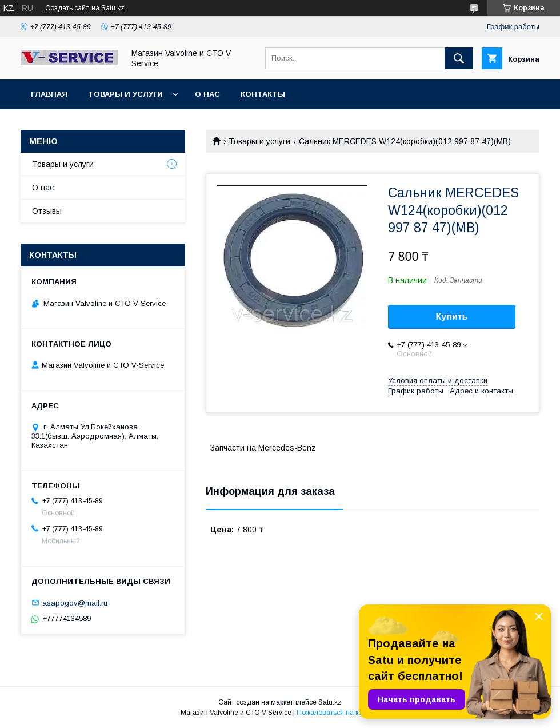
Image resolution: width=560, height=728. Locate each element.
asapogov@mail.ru (75, 602)
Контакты (263, 94)
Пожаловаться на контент (338, 713)
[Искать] (459, 58)
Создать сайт (67, 8)
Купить (452, 317)
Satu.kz (330, 702)
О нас (207, 94)
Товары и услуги (125, 94)
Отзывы (47, 211)
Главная (49, 94)
